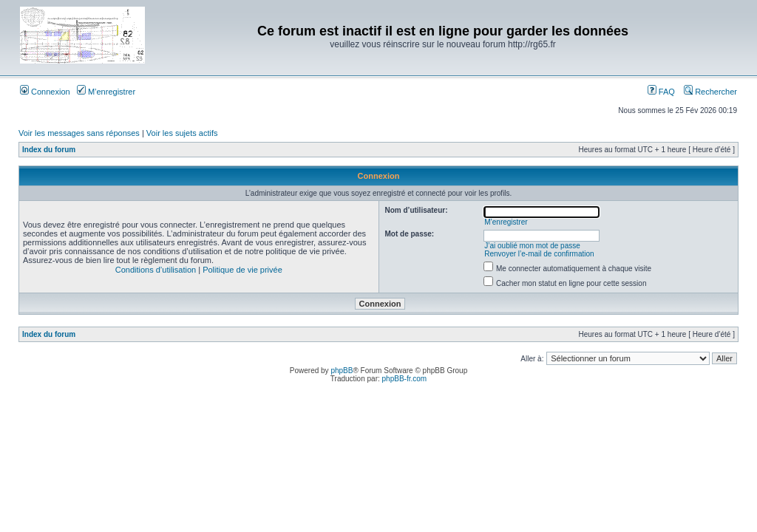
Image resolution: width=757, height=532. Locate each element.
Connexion (45, 92)
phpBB (342, 371)
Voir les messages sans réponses (79, 133)
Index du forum (49, 150)
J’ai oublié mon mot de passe (532, 246)
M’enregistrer (106, 92)
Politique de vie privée (242, 270)
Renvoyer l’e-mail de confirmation (539, 254)
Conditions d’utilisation (156, 270)
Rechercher (710, 92)
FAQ (661, 92)
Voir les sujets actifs (182, 133)
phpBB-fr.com (405, 379)
